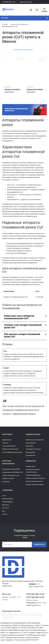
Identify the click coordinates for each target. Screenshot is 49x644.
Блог (4, 511)
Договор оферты (8, 499)
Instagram (13, 597)
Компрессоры (30, 466)
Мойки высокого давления (35, 440)
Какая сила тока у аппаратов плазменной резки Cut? (19, 317)
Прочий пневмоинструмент (35, 484)
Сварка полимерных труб (11, 475)
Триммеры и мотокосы (34, 449)
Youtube (5, 600)
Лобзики (5, 443)
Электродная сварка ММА (11, 469)
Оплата (5, 514)
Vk (19, 597)
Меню (5, 18)
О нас (4, 496)
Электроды (6, 482)
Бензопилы (30, 446)
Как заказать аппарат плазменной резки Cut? (22, 335)
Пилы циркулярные (9, 446)
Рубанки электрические (10, 449)
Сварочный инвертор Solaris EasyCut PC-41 (36, 89)
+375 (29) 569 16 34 (9, 2)
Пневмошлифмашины (33, 475)
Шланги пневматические (34, 481)
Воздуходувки (30, 452)
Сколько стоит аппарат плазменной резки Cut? (23, 326)
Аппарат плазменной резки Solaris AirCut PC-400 (13, 89)
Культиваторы (31, 455)
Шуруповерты (7, 440)
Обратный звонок (26, 2)
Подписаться (39, 545)
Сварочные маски (8, 478)
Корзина (44, 10)
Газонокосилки (31, 443)
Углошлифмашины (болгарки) (12, 452)
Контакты (6, 508)
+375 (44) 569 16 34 (35, 597)
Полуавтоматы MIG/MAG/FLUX (13, 472)
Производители (7, 502)
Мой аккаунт (47, 18)
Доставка (5, 505)
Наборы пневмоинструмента (35, 478)
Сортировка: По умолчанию (24, 50)
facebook (5, 597)
